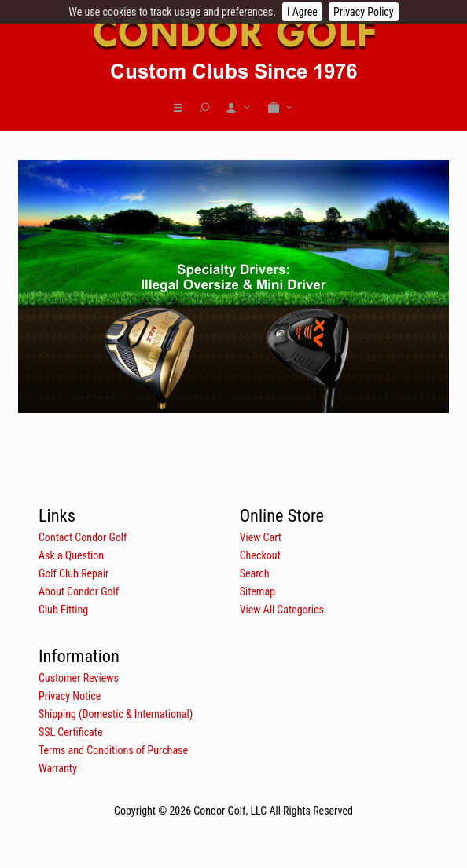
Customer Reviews (79, 678)
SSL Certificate (71, 732)
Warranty (58, 768)
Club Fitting (63, 610)
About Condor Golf (79, 591)
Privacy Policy (364, 12)
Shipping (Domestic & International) (116, 714)
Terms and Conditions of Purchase (113, 750)
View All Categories (282, 610)
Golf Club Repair (74, 573)
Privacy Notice (70, 696)
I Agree (302, 12)
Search (255, 573)
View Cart (261, 537)
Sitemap (257, 591)
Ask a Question (71, 555)
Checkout (260, 555)
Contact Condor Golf (83, 537)
